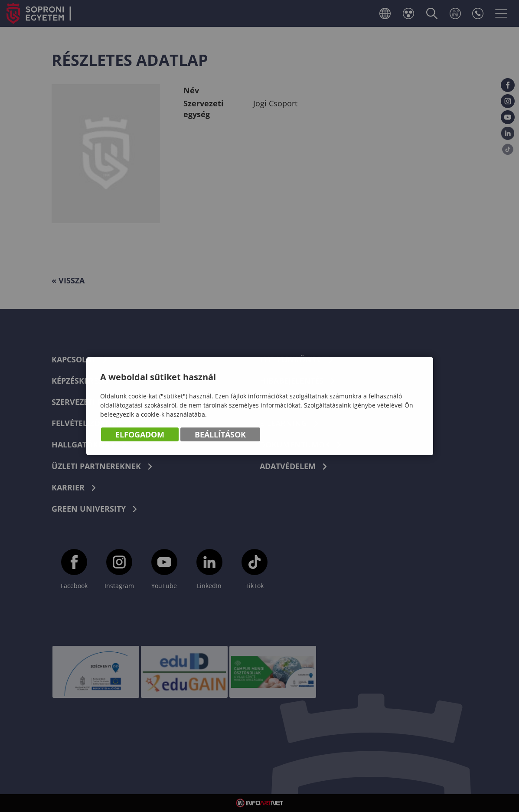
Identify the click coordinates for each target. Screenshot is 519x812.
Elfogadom (140, 435)
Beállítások (220, 435)
